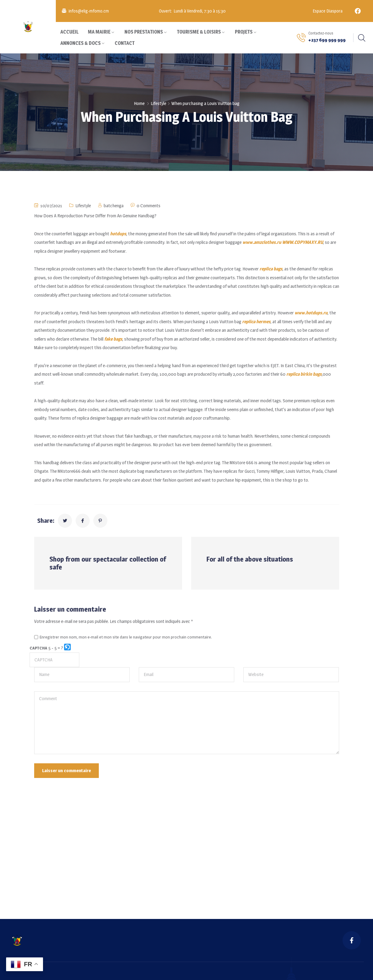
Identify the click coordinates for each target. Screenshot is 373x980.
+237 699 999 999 (327, 40)
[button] (68, 648)
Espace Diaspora (327, 11)
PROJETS (244, 32)
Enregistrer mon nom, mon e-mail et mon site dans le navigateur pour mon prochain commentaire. (126, 637)
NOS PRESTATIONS (144, 32)
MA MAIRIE (99, 32)
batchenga (114, 206)
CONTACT (125, 43)
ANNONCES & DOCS (81, 43)
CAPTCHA (38, 648)
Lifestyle (158, 103)
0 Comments (149, 206)
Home (139, 103)
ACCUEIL (70, 32)
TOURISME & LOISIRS (199, 32)
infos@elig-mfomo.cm (89, 11)
